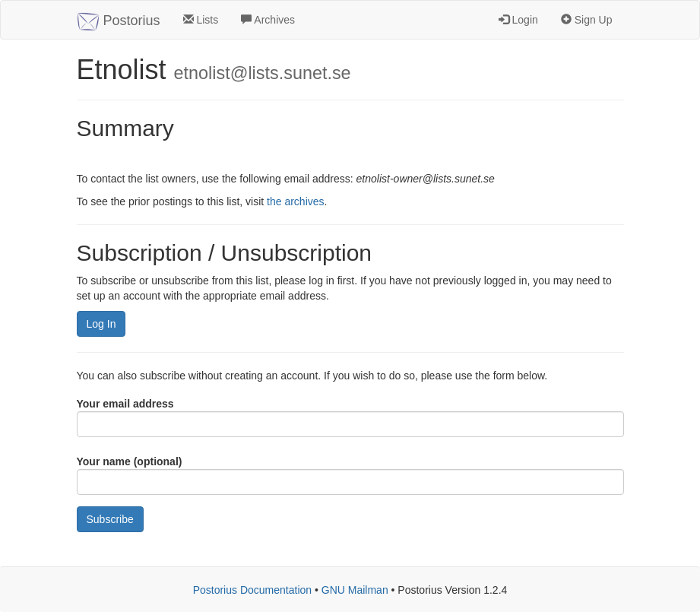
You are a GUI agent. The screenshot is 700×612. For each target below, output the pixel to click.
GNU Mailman (355, 590)
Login (518, 20)
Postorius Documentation (252, 590)
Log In (101, 324)
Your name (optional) (130, 461)
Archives (268, 20)
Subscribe (110, 519)
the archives (295, 201)
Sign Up (587, 20)
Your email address (125, 404)
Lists (201, 20)
